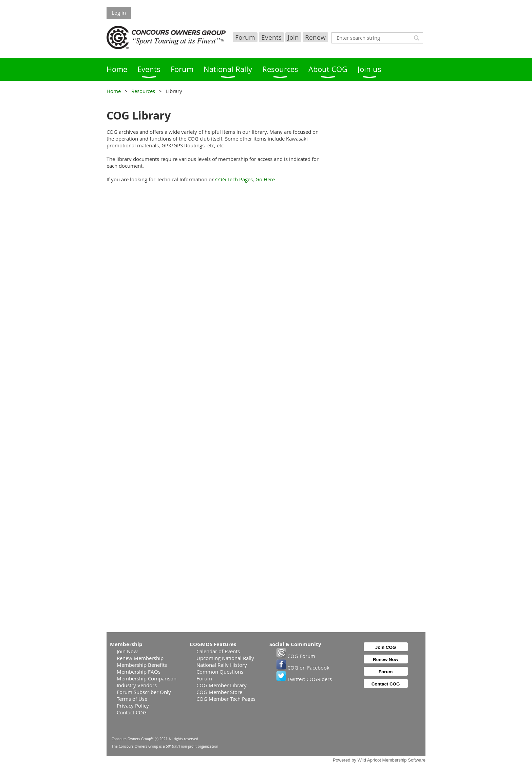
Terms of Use (132, 699)
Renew (315, 37)
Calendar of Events (218, 651)
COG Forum (296, 656)
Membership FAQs (139, 672)
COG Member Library (222, 685)
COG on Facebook (303, 668)
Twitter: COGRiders (304, 679)
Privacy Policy (133, 706)
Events (271, 37)
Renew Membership (140, 658)
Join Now (127, 651)
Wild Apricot (369, 760)
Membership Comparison (147, 678)
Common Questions (220, 672)
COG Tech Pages (234, 179)
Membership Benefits (142, 665)
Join (293, 37)
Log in (119, 13)
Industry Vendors (137, 685)
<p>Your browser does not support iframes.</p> (216, 410)
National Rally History (222, 665)
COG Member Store (219, 692)
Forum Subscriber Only (144, 692)
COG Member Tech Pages (226, 699)
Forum (245, 37)
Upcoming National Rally (225, 658)
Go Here (265, 179)
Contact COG (132, 712)
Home (114, 91)
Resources (143, 91)
